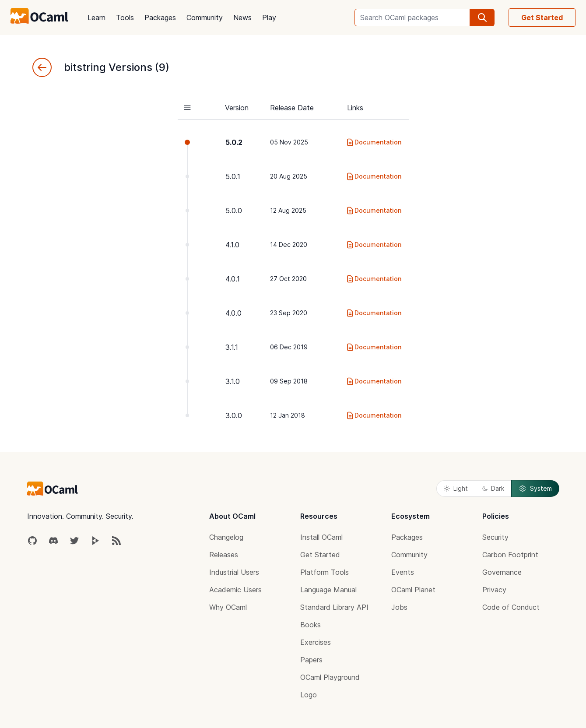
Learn (96, 18)
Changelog (226, 537)
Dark (493, 488)
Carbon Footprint (510, 555)
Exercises (316, 642)
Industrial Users (234, 572)
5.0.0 (234, 211)
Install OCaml (321, 537)
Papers (311, 660)
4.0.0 (233, 313)
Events (403, 572)
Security (495, 537)
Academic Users (235, 590)
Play (269, 18)
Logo (309, 695)
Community (205, 18)
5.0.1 (233, 176)
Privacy (494, 590)
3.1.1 (232, 347)
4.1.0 (232, 245)
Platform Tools (325, 572)
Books (311, 625)
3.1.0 (233, 381)
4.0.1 (233, 279)
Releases (224, 555)
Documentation (374, 142)
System (535, 489)
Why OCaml (228, 607)
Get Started (542, 18)
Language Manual (328, 590)
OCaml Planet (413, 590)
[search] (482, 18)
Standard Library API (334, 607)
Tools (125, 18)
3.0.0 (234, 415)
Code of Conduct (511, 607)
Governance (502, 572)
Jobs (399, 607)
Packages (160, 18)
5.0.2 (234, 142)
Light (456, 488)
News (242, 18)
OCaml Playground (330, 677)
